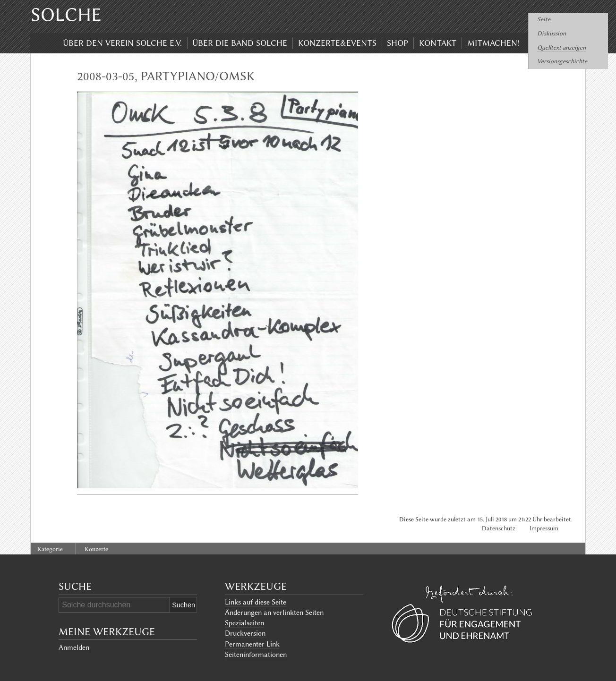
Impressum (544, 528)
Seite (544, 19)
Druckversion (245, 633)
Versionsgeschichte (562, 61)
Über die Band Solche (240, 43)
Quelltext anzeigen (561, 47)
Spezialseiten (244, 623)
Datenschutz (499, 528)
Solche (66, 15)
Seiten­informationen (256, 655)
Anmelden (74, 647)
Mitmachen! (493, 43)
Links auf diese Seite (256, 602)
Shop (398, 43)
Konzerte (96, 549)
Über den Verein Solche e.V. (122, 43)
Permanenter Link (252, 644)
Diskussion (552, 33)
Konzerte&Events (337, 43)
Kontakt (438, 43)
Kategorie (50, 549)
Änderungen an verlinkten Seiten (274, 613)
